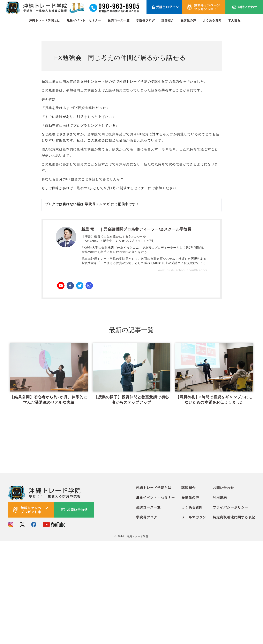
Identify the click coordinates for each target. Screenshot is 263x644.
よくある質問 (212, 20)
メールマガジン (194, 620)
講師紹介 (168, 20)
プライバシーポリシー (231, 610)
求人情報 (234, 20)
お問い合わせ (223, 590)
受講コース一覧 (119, 20)
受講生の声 (188, 20)
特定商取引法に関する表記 (234, 620)
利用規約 (220, 600)
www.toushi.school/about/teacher (183, 270)
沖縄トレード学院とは (45, 20)
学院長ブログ (146, 20)
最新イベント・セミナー (84, 20)
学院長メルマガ (97, 204)
